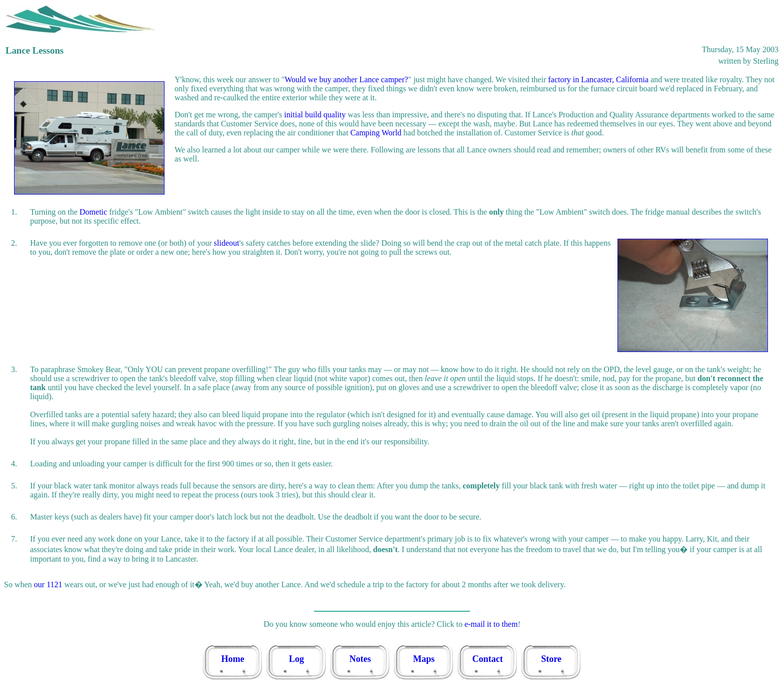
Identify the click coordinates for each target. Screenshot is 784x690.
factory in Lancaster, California (598, 79)
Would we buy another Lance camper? (346, 79)
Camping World (376, 133)
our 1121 (48, 584)
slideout (226, 243)
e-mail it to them (491, 624)
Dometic (94, 212)
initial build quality (315, 115)
